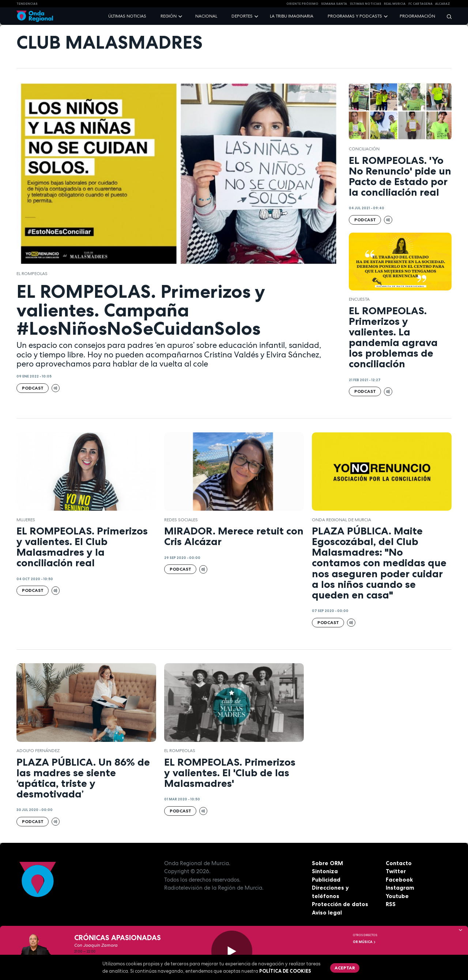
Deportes (242, 16)
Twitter (396, 871)
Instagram (400, 888)
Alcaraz (443, 4)
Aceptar (345, 968)
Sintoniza (325, 871)
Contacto (399, 863)
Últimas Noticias (366, 4)
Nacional (206, 16)
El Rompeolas (32, 274)
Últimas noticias (127, 16)
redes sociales (181, 520)
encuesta (359, 299)
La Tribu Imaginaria (292, 16)
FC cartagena (420, 4)
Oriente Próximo (302, 4)
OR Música (365, 942)
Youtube (397, 896)
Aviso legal (327, 913)
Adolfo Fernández (38, 751)
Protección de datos (340, 904)
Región (169, 16)
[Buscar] (447, 16)
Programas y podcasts (355, 16)
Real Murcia (395, 4)
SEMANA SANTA (334, 4)
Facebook (399, 880)
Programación (417, 16)
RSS (391, 904)
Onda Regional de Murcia (341, 520)
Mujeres (26, 520)
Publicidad (326, 880)
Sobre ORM (327, 863)
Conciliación (364, 149)
